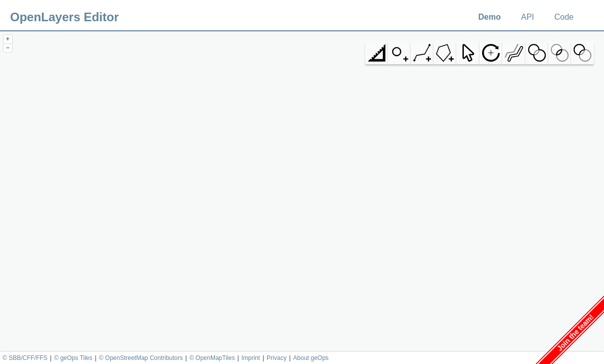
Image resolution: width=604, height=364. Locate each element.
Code (564, 17)
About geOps (311, 358)
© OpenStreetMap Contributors (141, 358)
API (528, 17)
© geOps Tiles (73, 358)
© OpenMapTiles (212, 358)
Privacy (276, 358)
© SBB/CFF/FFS (25, 358)
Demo (490, 17)
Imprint (251, 358)
